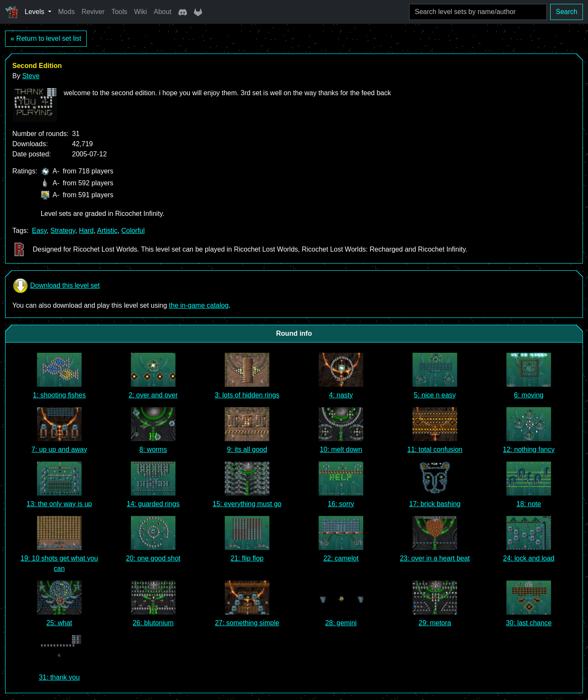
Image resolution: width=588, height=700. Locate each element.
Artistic (107, 231)
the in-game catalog (199, 305)
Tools (119, 12)
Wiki (141, 12)
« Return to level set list (46, 38)
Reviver (93, 12)
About (163, 12)
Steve (31, 76)
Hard (86, 231)
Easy (39, 231)
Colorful (133, 231)
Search (567, 12)
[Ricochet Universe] (11, 12)
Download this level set (56, 286)
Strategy (63, 231)
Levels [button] (35, 12)
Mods (66, 12)
